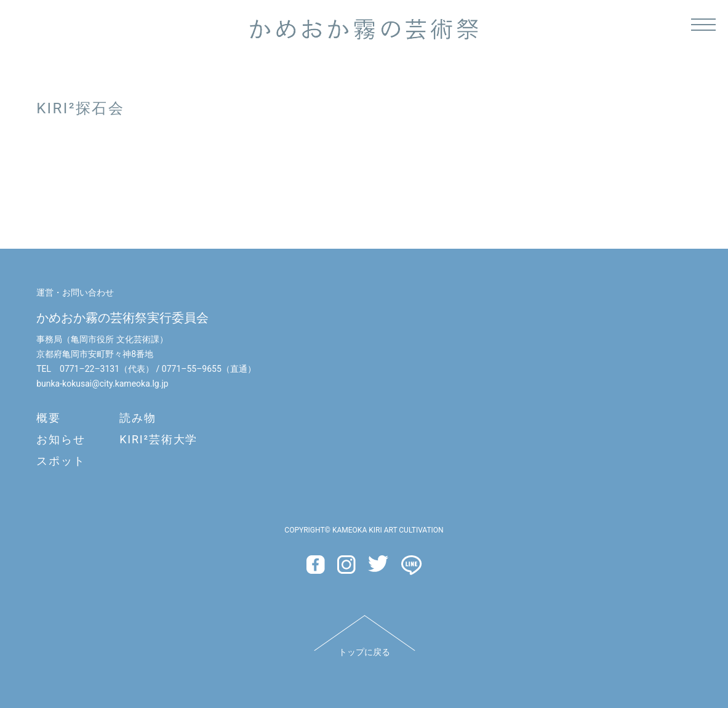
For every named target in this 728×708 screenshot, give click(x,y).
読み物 (138, 418)
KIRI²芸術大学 (158, 439)
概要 (49, 418)
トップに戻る (364, 652)
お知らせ (61, 439)
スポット (61, 461)
